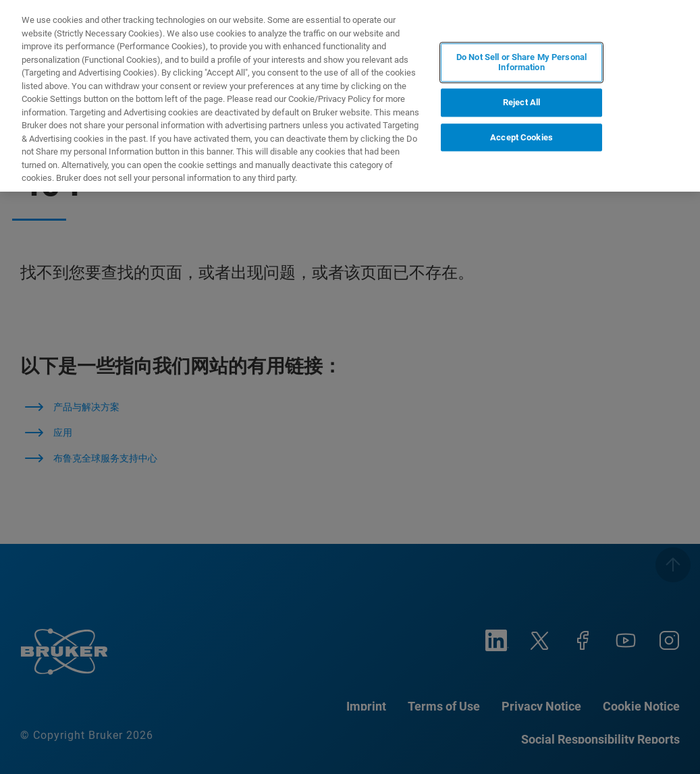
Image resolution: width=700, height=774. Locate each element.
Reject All (521, 102)
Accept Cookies (521, 137)
